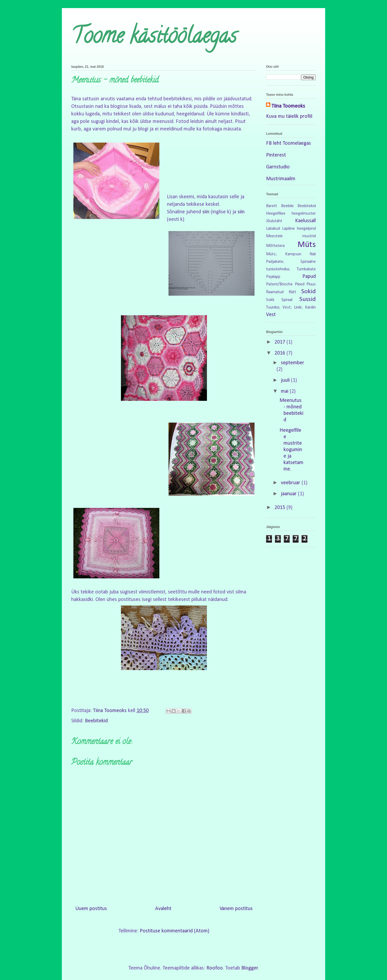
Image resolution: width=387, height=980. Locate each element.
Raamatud (275, 292)
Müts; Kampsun (284, 254)
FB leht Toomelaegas (289, 143)
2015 (280, 508)
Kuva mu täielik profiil (289, 116)
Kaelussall (305, 221)
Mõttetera (275, 246)
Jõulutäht (274, 221)
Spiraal (287, 300)
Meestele (274, 236)
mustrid (309, 236)
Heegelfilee (276, 214)
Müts (307, 245)
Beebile (287, 206)
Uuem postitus (91, 909)
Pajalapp (273, 277)
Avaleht (163, 909)
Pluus (311, 284)
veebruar (291, 483)
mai (285, 391)
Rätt (292, 292)
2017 (280, 342)
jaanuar (289, 494)
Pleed (300, 284)
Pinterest (276, 155)
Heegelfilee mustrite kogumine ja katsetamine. (291, 450)
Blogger (250, 968)
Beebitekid (96, 721)
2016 (280, 353)
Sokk (270, 300)
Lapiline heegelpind (299, 229)
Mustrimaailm (281, 179)
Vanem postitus (236, 909)
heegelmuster (304, 214)
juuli (286, 380)
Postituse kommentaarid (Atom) (175, 931)
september (293, 363)
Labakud (273, 229)
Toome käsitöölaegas (154, 38)
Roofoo (215, 968)
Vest (271, 315)
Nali (313, 254)
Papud (309, 277)
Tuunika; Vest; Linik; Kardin (291, 307)
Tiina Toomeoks (288, 106)
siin (206, 212)
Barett (272, 206)
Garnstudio (278, 167)
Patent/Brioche (279, 284)
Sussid (308, 299)
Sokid (309, 292)
